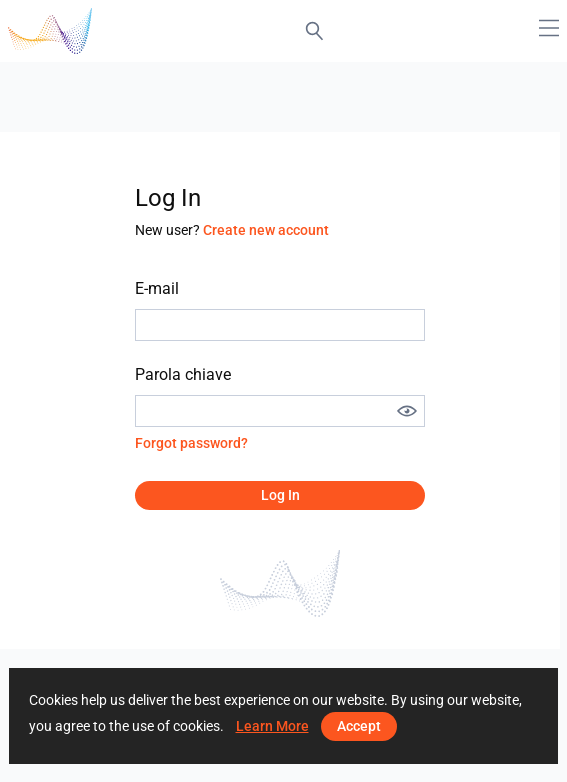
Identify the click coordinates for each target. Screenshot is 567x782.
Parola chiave (183, 374)
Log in (280, 495)
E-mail (157, 288)
